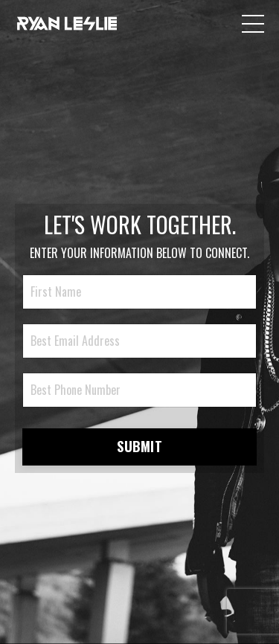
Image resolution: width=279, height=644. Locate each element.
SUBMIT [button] (139, 446)
